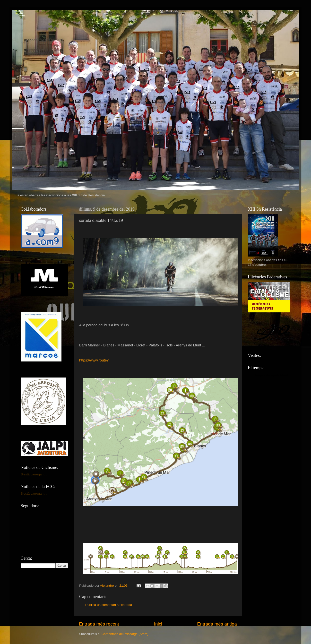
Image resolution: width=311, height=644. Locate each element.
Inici (158, 624)
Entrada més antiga (217, 624)
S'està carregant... (34, 474)
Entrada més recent (99, 624)
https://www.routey (94, 360)
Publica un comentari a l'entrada (109, 605)
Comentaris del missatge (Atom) (125, 634)
